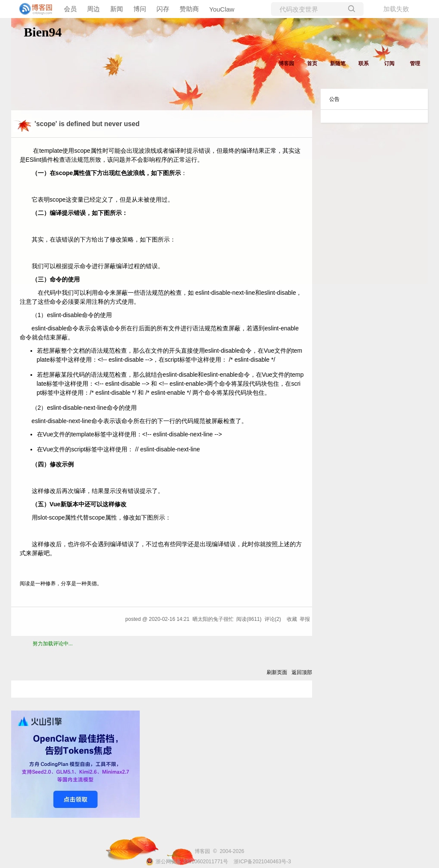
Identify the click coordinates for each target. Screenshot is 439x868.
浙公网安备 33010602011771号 (187, 862)
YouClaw (222, 9)
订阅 (389, 64)
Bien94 (43, 32)
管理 (415, 64)
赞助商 (189, 9)
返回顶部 (302, 672)
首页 (312, 64)
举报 (305, 619)
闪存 (163, 9)
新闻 (117, 9)
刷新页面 (277, 672)
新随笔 (338, 64)
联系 (364, 64)
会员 (70, 9)
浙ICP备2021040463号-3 (262, 862)
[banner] (34, 9)
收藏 (292, 619)
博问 (140, 9)
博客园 (286, 64)
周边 (93, 9)
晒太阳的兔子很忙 (213, 619)
